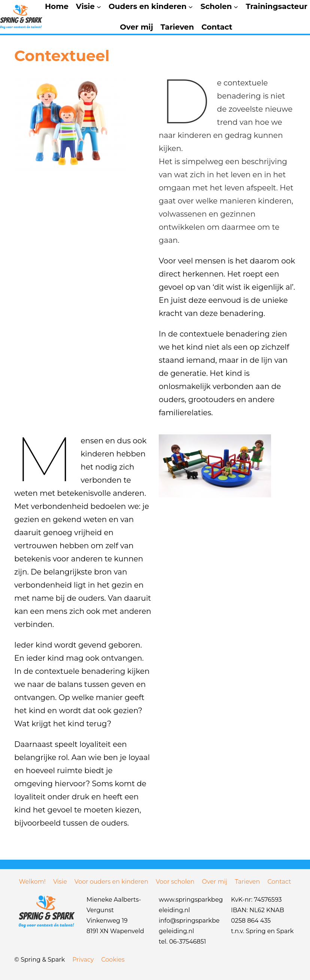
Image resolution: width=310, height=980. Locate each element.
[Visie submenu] (99, 7)
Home (57, 6)
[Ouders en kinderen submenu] (191, 7)
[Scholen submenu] (236, 7)
